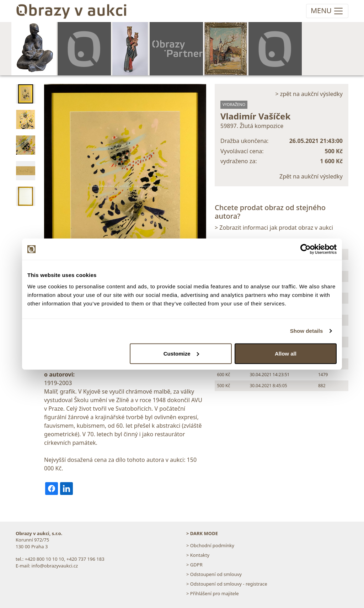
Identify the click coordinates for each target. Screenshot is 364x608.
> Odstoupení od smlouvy (214, 574)
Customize (181, 353)
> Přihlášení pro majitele (213, 593)
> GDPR (194, 565)
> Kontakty (198, 555)
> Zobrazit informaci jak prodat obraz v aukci (274, 228)
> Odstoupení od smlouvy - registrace (227, 584)
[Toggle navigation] (327, 11)
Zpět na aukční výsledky (311, 176)
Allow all (286, 353)
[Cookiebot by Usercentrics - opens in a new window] (306, 249)
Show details (307, 331)
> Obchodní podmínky (210, 545)
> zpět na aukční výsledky (309, 94)
